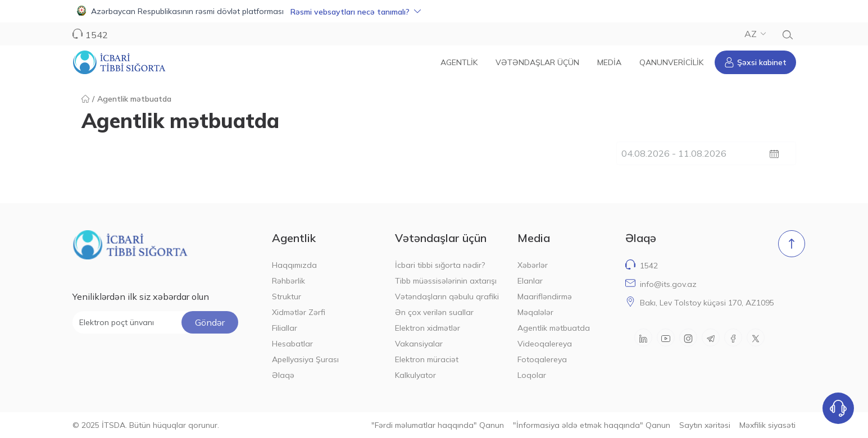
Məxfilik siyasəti (767, 425)
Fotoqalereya (542, 359)
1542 (97, 35)
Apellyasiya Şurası (305, 359)
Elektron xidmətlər (428, 328)
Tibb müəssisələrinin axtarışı (446, 281)
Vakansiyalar (419, 344)
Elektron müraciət (427, 359)
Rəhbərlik (288, 281)
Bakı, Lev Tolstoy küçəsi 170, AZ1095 (707, 303)
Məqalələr (535, 312)
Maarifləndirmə (545, 296)
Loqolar (532, 375)
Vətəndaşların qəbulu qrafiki (447, 296)
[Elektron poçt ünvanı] (155, 322)
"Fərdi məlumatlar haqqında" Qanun (438, 425)
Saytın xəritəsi (705, 425)
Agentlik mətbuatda (554, 328)
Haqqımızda (294, 265)
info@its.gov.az (668, 284)
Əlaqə (283, 375)
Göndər (210, 322)
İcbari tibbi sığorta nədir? (440, 265)
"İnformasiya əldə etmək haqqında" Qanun (592, 425)
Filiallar (285, 328)
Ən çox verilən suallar (434, 312)
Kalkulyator (415, 375)
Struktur (287, 296)
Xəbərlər (533, 265)
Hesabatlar (292, 344)
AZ (755, 34)
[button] (434, 11)
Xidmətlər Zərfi (299, 312)
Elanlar (530, 281)
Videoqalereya (545, 344)
